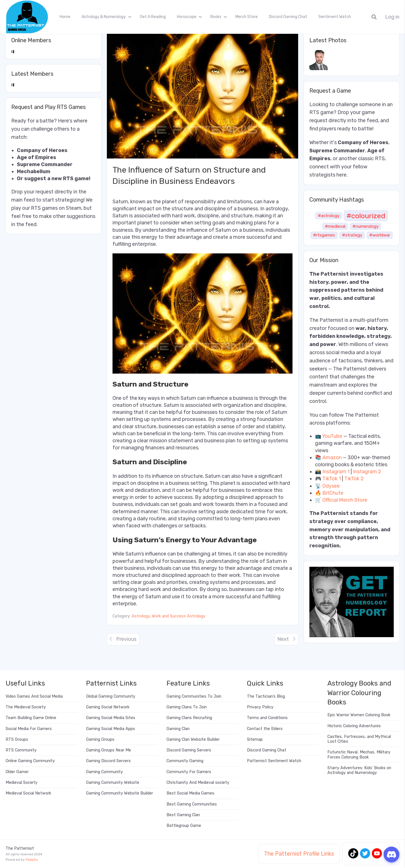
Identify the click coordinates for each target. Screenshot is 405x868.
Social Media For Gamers (29, 729)
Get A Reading (153, 17)
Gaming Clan (178, 729)
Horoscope (187, 17)
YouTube (332, 436)
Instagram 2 (367, 472)
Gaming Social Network (108, 707)
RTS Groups (17, 739)
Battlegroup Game (184, 826)
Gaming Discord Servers (108, 761)
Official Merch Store (345, 500)
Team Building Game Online (31, 718)
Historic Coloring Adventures (354, 726)
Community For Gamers (189, 772)
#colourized (366, 216)
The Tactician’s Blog (266, 696)
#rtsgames (324, 235)
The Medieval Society (26, 707)
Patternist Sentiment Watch (274, 761)
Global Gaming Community (111, 696)
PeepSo (32, 860)
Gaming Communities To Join (194, 696)
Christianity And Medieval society (198, 783)
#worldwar (380, 235)
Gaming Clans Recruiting (189, 718)
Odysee (331, 486)
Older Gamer (17, 772)
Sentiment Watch (335, 17)
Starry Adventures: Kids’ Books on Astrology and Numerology (359, 770)
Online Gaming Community (30, 761)
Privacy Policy (260, 707)
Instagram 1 (336, 472)
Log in (392, 17)
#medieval (335, 226)
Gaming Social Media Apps (111, 729)
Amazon (332, 458)
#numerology (365, 226)
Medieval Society (22, 783)
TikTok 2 (354, 479)
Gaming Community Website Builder (120, 793)
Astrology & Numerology (104, 17)
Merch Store (247, 17)
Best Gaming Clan (183, 815)
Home (65, 17)
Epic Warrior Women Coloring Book (359, 715)
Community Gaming (185, 761)
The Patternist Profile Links (299, 854)
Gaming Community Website (113, 783)
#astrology (329, 216)
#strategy (352, 235)
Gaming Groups (100, 739)
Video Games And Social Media (34, 696)
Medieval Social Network (28, 793)
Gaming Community (104, 772)
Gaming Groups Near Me (109, 750)
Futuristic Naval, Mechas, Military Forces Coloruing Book (359, 755)
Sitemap (255, 739)
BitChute (333, 493)
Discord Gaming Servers (189, 750)
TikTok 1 (332, 479)
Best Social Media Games (190, 793)
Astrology (141, 616)
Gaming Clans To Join (187, 707)
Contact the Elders (265, 729)
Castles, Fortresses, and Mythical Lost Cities (359, 739)
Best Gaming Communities (192, 804)
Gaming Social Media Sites (111, 718)
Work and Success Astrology (179, 616)
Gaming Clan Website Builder (193, 739)
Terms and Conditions (267, 718)
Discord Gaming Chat (288, 17)
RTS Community (21, 750)
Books (216, 17)
